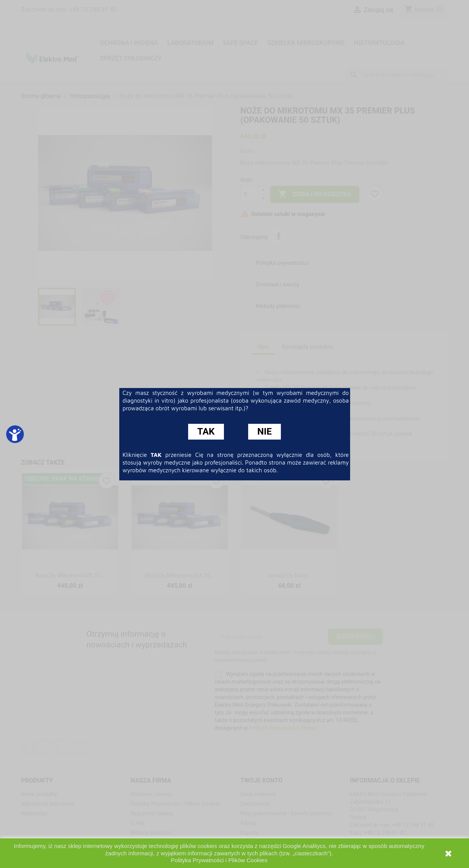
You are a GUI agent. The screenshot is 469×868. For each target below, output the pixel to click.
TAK (206, 431)
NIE (265, 431)
